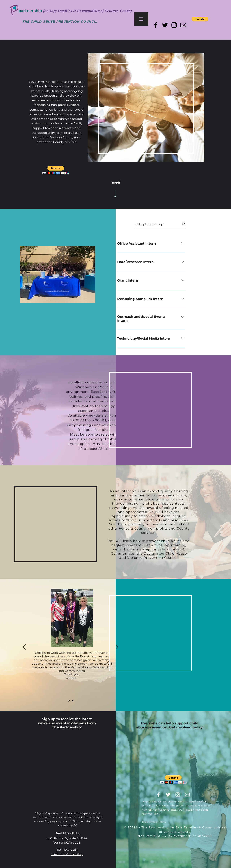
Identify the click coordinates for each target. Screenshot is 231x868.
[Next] (117, 647)
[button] (141, 19)
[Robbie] (69, 701)
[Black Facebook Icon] (156, 25)
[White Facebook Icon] (158, 795)
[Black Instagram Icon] (174, 25)
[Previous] (24, 647)
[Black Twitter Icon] (165, 25)
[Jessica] (73, 701)
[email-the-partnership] (187, 795)
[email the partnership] (183, 25)
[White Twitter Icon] (168, 795)
